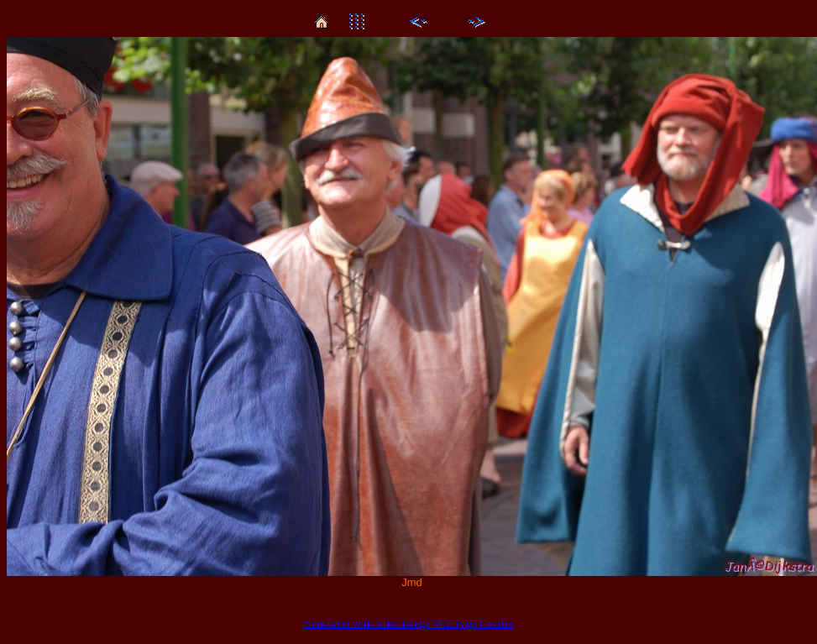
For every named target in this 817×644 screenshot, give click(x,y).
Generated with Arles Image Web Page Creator (409, 623)
